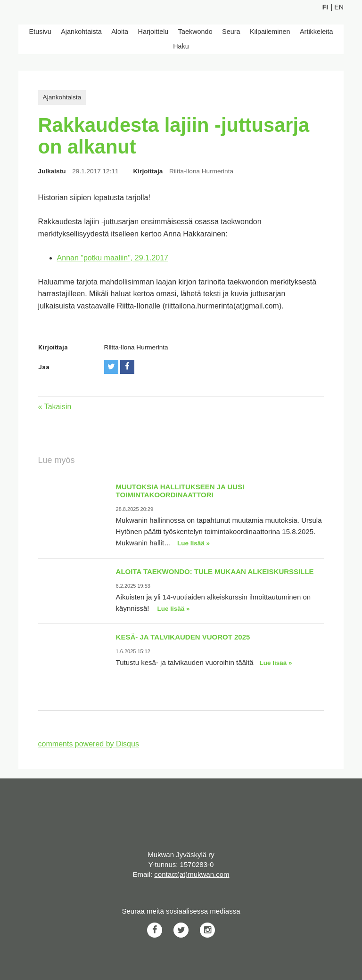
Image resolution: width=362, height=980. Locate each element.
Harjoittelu (153, 32)
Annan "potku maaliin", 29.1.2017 (113, 258)
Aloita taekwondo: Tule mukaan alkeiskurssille (215, 571)
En (339, 7)
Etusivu (40, 32)
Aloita (120, 32)
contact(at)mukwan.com (192, 874)
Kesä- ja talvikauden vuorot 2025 (183, 637)
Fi (325, 7)
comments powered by (89, 744)
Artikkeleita (316, 32)
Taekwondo (195, 32)
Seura (231, 32)
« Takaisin (55, 407)
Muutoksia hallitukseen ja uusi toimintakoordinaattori (180, 491)
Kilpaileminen (270, 32)
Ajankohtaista (81, 32)
